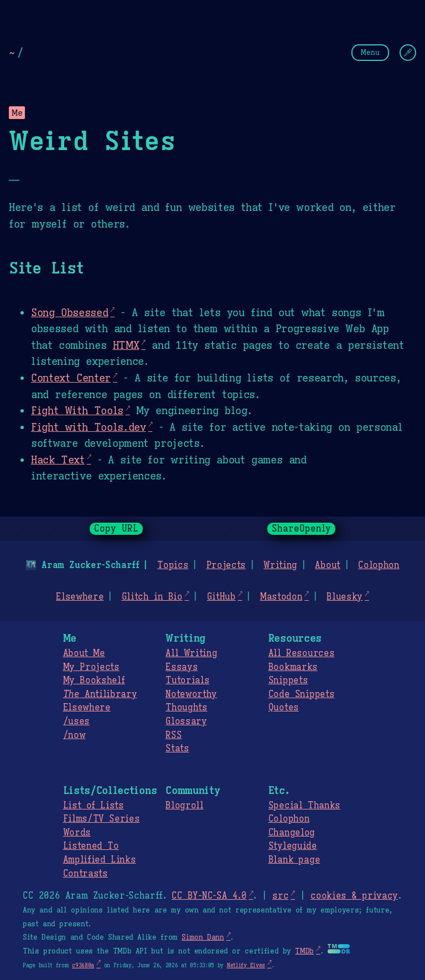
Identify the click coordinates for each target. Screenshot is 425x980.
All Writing (191, 653)
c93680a (83, 965)
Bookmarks (293, 667)
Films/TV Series (102, 819)
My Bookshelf (94, 680)
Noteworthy (191, 694)
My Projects (91, 667)
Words (77, 833)
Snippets (288, 680)
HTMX (126, 345)
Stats (177, 749)
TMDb (304, 951)
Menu (370, 52)
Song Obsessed (69, 312)
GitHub (221, 597)
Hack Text (58, 460)
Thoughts (186, 708)
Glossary (186, 721)
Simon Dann (203, 937)
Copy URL (116, 529)
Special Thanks (304, 806)
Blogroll (184, 806)
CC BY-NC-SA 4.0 (209, 896)
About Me (84, 653)
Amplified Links (100, 860)
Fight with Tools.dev (89, 427)
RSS (173, 735)
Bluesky (344, 597)
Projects (226, 565)
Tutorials (187, 680)
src (280, 896)
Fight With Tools (77, 410)
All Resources (301, 653)
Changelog (292, 833)
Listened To (91, 846)
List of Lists (94, 806)
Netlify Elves (246, 965)
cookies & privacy (354, 896)
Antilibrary (100, 694)
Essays (182, 667)
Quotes (284, 708)
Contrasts (85, 874)
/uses (76, 721)
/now (74, 735)
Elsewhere (80, 597)
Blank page (294, 860)
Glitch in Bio (152, 597)
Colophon (379, 565)
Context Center (71, 378)
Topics (173, 565)
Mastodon (281, 597)
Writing (280, 565)
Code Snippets (301, 694)
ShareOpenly (301, 529)
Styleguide (293, 846)
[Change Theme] (408, 53)
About (327, 565)
